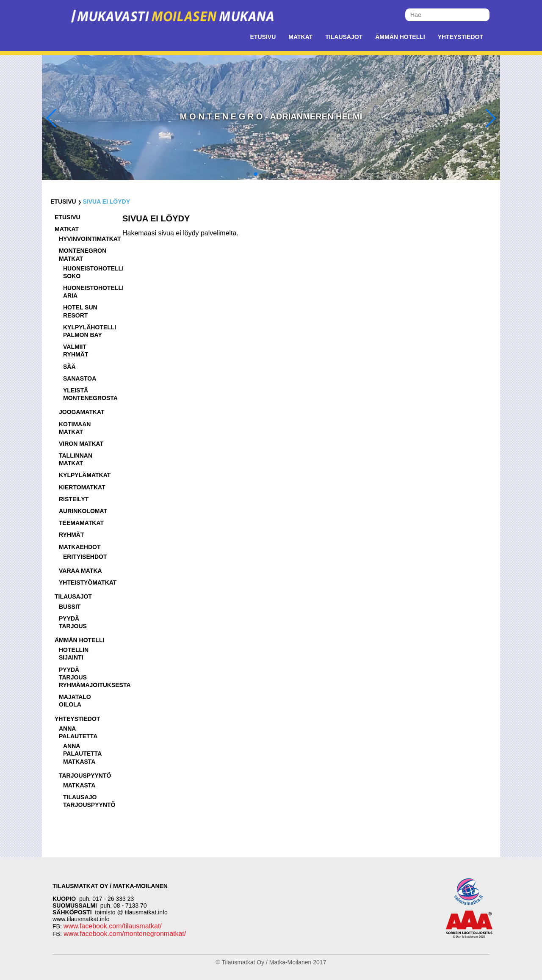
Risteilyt (74, 499)
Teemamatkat (81, 523)
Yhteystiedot (460, 37)
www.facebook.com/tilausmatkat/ (113, 926)
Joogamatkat (82, 412)
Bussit (70, 607)
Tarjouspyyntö (85, 776)
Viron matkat (81, 444)
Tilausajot (344, 37)
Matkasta (79, 785)
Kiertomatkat (82, 487)
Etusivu (263, 37)
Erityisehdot (85, 557)
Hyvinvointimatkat (90, 239)
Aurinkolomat (83, 511)
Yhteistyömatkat (88, 582)
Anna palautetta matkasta (82, 754)
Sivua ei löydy (106, 202)
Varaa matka (80, 571)
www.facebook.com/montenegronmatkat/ (124, 934)
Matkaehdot (80, 547)
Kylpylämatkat (85, 475)
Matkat (300, 37)
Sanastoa (80, 378)
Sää (69, 367)
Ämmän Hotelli (400, 37)
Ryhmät (71, 535)
